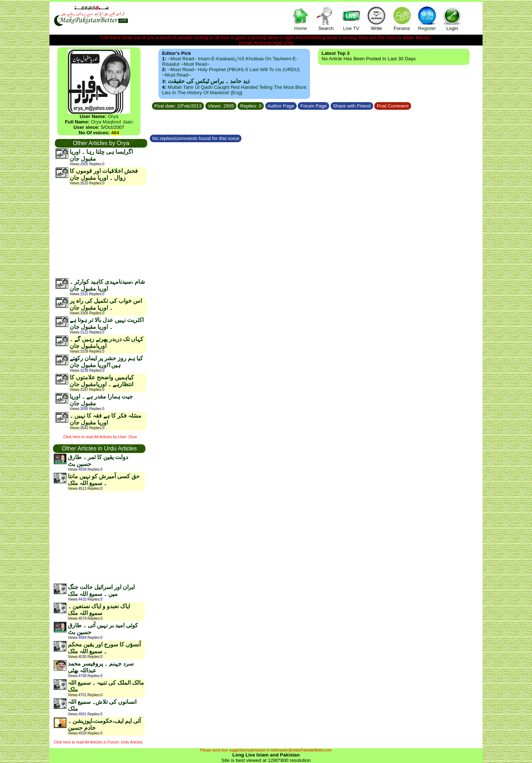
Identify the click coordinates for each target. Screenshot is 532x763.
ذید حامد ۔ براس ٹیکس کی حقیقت (209, 81)
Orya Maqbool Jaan (112, 122)
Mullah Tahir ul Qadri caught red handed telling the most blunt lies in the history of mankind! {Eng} (234, 90)
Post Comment (393, 106)
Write (376, 18)
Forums (402, 18)
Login (452, 18)
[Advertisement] (101, 232)
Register (427, 18)
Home (301, 18)
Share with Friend (352, 106)
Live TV (351, 18)
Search (326, 18)
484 (115, 133)
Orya (113, 116)
